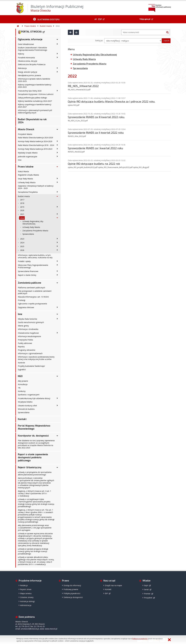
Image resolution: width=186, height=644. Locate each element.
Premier (147, 594)
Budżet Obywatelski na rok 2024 (32, 121)
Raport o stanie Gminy (27, 275)
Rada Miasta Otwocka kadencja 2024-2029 (35, 138)
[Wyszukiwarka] (143, 32)
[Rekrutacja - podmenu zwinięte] (57, 68)
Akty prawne (23, 381)
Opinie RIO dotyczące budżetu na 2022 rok (94, 164)
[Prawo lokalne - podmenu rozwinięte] (57, 167)
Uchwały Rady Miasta (27, 182)
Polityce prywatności (140, 639)
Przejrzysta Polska (25, 340)
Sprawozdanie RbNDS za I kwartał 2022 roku (95, 148)
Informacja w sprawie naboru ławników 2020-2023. (34, 80)
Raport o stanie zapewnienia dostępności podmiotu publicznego (33, 457)
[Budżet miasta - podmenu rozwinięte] (57, 196)
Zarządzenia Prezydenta (28, 192)
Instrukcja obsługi (27, 601)
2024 (22, 243)
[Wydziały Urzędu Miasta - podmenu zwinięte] (57, 153)
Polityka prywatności (72, 593)
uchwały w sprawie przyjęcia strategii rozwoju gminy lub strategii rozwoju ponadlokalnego (33, 551)
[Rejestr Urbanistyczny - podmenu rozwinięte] (57, 467)
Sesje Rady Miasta (25, 179)
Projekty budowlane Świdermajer (31, 366)
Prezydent (148, 598)
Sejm (146, 585)
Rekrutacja (22, 68)
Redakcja (24, 585)
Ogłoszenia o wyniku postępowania (32, 304)
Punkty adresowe (25, 343)
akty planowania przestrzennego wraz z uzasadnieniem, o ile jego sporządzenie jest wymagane (35, 528)
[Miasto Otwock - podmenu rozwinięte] (57, 129)
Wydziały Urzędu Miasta (28, 153)
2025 (22, 246)
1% (19, 388)
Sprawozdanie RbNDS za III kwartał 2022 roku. (96, 117)
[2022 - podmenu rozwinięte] (57, 218)
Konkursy (22, 391)
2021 (22, 214)
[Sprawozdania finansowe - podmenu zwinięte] (57, 271)
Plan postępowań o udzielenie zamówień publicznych (35, 292)
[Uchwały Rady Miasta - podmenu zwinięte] (57, 182)
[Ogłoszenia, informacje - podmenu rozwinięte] (57, 39)
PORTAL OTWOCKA (30, 32)
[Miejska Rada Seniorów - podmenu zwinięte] (57, 319)
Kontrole (21, 363)
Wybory (21, 54)
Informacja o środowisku (28, 329)
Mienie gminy (23, 326)
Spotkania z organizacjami (29, 395)
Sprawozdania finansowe (28, 271)
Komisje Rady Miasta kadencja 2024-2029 (35, 141)
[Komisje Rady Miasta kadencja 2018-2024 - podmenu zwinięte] (57, 149)
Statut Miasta (23, 171)
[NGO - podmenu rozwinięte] (57, 376)
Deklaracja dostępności (73, 597)
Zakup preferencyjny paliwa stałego (32, 98)
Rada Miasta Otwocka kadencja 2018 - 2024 (36, 145)
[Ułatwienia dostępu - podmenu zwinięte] (46, 19)
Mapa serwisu (26, 593)
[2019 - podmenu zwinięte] (57, 207)
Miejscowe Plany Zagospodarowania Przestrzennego (33, 266)
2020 (22, 210)
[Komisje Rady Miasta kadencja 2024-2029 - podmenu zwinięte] (57, 141)
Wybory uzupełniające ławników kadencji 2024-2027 (35, 106)
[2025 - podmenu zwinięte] (57, 246)
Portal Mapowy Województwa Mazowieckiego (34, 427)
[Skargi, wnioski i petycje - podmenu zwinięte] (57, 72)
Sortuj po (99, 41)
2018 (22, 203)
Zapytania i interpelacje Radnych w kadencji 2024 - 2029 (36, 187)
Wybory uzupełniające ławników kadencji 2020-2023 (35, 86)
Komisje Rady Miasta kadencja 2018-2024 (35, 149)
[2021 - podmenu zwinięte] (57, 214)
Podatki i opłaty (24, 261)
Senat (146, 589)
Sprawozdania (28, 234)
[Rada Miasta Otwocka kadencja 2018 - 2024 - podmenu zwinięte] (57, 145)
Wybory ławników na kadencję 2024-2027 (35, 101)
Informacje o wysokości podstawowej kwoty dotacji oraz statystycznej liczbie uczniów (36, 358)
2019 (22, 207)
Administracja (26, 605)
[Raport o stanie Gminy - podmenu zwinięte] (57, 275)
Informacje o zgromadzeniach (30, 353)
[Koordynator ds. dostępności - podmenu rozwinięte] (57, 436)
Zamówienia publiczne (30, 283)
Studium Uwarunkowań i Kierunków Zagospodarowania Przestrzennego (33, 49)
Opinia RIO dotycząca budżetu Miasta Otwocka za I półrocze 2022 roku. (112, 101)
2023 (22, 239)
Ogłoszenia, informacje (30, 39)
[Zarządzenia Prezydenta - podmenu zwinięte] (57, 192)
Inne (20, 160)
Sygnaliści (22, 369)
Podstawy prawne (71, 589)
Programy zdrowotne (27, 350)
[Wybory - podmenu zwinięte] (57, 54)
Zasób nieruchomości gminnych (31, 322)
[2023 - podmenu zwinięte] (57, 239)
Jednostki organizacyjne (28, 157)
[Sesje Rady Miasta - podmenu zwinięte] (57, 178)
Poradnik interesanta (26, 58)
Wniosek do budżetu (26, 409)
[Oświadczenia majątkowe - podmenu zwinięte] (57, 333)
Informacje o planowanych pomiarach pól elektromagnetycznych (35, 111)
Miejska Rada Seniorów (27, 319)
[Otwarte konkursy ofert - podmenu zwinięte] (57, 405)
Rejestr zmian (26, 589)
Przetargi (22, 300)
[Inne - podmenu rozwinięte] (57, 314)
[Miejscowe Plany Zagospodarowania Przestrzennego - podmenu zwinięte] (57, 265)
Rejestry (21, 347)
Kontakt (22, 419)
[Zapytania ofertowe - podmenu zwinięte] (57, 307)
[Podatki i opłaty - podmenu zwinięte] (57, 261)
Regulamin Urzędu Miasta (28, 175)
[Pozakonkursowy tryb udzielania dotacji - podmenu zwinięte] (57, 398)
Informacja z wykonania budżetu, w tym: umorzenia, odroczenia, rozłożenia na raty (35, 256)
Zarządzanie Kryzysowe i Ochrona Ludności (36, 94)
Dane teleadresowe (26, 44)
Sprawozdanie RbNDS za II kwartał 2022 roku (96, 133)
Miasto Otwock (26, 129)
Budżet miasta (46, 26)
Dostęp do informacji (72, 585)
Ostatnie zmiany (27, 597)
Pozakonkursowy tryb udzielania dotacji (34, 398)
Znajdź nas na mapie (113, 585)
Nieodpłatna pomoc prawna (29, 75)
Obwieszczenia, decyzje (28, 61)
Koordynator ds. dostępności (33, 436)
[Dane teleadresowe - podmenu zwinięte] (57, 44)
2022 (58, 26)
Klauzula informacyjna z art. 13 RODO (33, 297)
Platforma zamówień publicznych (31, 288)
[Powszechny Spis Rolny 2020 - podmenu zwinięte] (57, 91)
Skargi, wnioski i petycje (28, 72)
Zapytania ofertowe (26, 307)
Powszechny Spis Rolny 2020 (30, 91)
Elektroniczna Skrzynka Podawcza (32, 64)
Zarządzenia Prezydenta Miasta (35, 231)
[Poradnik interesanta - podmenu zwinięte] (57, 57)
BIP (106, 593)
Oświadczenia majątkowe (28, 333)
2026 (22, 250)
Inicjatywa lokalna (25, 402)
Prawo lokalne (30, 26)
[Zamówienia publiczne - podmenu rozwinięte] (57, 283)
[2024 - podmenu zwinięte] (57, 242)
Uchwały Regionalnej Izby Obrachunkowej (33, 223)
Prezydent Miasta (25, 134)
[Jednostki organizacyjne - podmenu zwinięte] (57, 156)
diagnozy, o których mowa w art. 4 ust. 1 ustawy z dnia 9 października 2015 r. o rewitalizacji (34, 493)
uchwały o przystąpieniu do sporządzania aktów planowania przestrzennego (35, 473)
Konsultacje (23, 384)
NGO (20, 376)
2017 (22, 200)
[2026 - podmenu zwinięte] (57, 250)
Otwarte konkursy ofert (27, 406)
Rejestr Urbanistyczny (30, 467)
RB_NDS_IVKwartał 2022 (83, 86)
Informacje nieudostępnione (29, 336)
